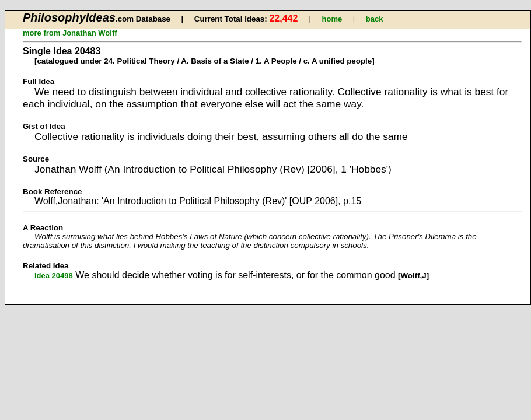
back (375, 19)
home (332, 19)
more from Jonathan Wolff (70, 33)
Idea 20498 (54, 276)
